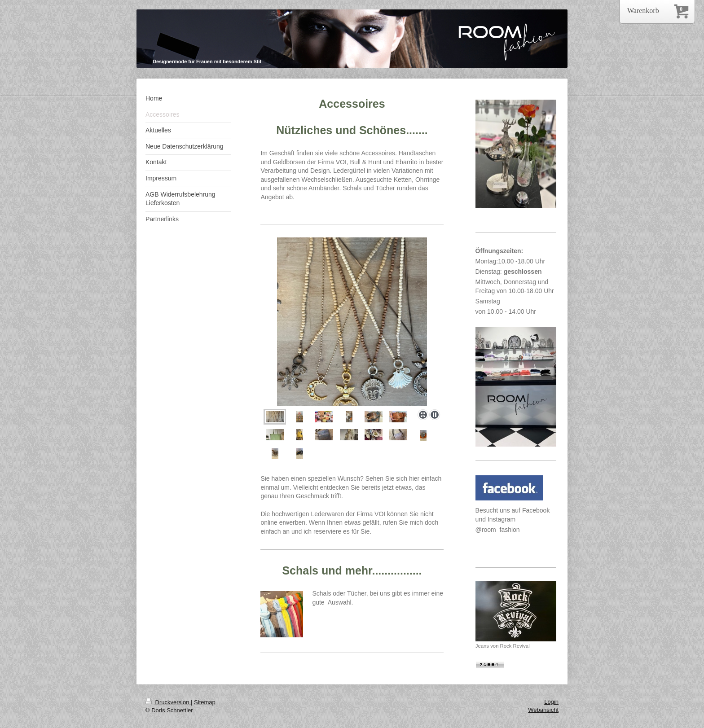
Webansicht (543, 710)
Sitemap (205, 702)
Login (551, 702)
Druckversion (168, 702)
